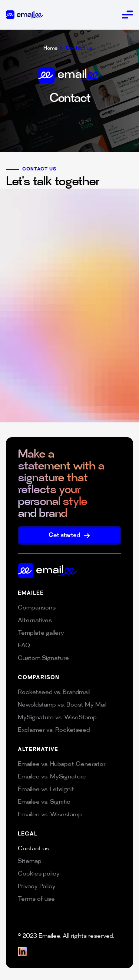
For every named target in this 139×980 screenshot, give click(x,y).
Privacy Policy (37, 887)
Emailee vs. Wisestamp (50, 815)
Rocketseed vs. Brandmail (54, 693)
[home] (24, 15)
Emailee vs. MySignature (52, 777)
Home (50, 48)
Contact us (79, 48)
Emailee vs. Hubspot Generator (62, 765)
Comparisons (37, 608)
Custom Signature (43, 659)
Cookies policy (39, 874)
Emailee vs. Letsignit (46, 790)
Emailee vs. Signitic (44, 802)
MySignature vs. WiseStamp (57, 718)
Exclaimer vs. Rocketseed (54, 730)
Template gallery (41, 633)
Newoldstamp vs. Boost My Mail (62, 705)
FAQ (24, 646)
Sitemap (30, 862)
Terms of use (36, 899)
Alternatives (35, 621)
